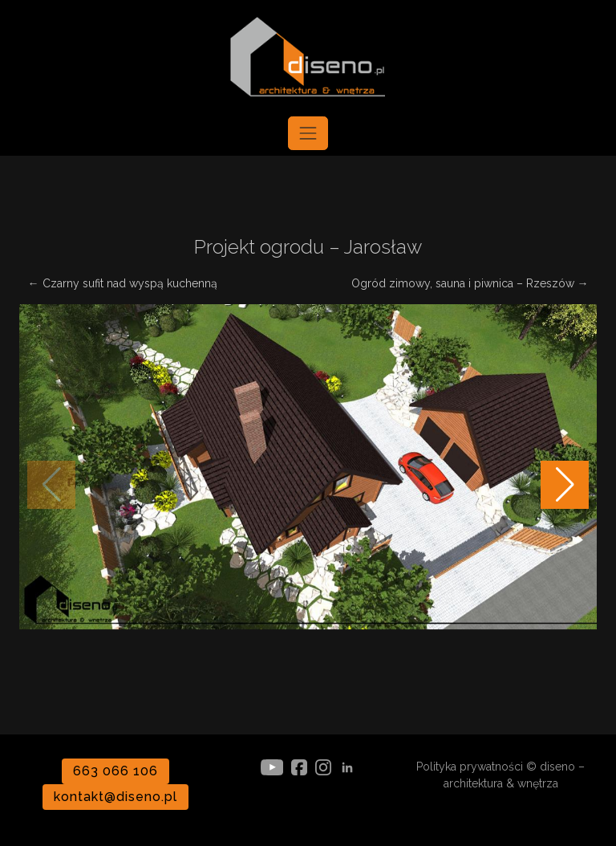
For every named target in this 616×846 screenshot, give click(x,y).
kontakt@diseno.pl (115, 797)
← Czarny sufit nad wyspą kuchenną (123, 283)
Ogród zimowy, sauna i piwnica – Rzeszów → (470, 283)
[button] (565, 485)
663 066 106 (115, 771)
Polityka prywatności (470, 767)
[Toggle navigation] (308, 133)
